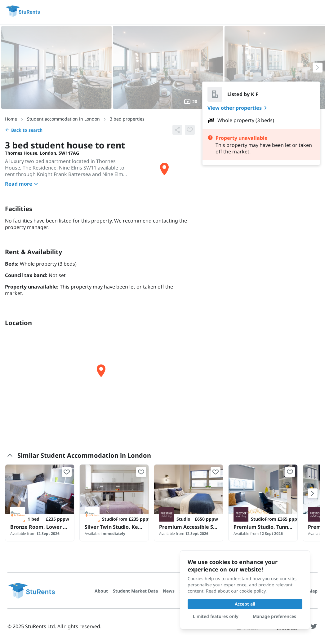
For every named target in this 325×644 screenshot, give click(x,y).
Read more (22, 184)
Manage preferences (274, 616)
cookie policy (252, 591)
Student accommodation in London (63, 119)
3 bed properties (127, 119)
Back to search (24, 130)
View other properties (238, 108)
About (101, 591)
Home (11, 119)
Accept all (245, 604)
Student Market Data (135, 591)
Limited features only (216, 616)
